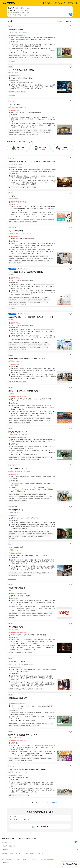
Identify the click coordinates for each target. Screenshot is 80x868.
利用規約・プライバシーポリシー (31, 859)
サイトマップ (18, 859)
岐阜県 (12, 854)
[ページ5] (47, 803)
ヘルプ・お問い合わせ (7, 859)
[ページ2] (36, 803)
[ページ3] (40, 803)
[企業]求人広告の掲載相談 (48, 859)
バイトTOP (5, 854)
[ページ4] (44, 803)
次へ (54, 803)
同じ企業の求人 (12, 61)
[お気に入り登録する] (71, 26)
